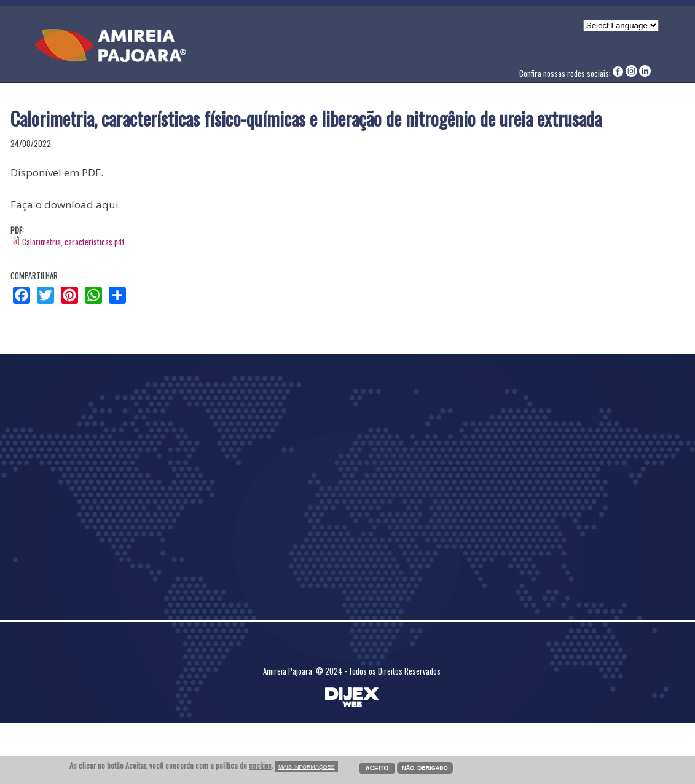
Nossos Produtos (451, 49)
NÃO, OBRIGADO (425, 768)
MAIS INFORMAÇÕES (307, 767)
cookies (260, 765)
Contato (510, 49)
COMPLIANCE (556, 49)
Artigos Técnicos (373, 49)
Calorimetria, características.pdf (73, 242)
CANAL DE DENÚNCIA (620, 49)
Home (253, 49)
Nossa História (301, 49)
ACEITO (377, 768)
